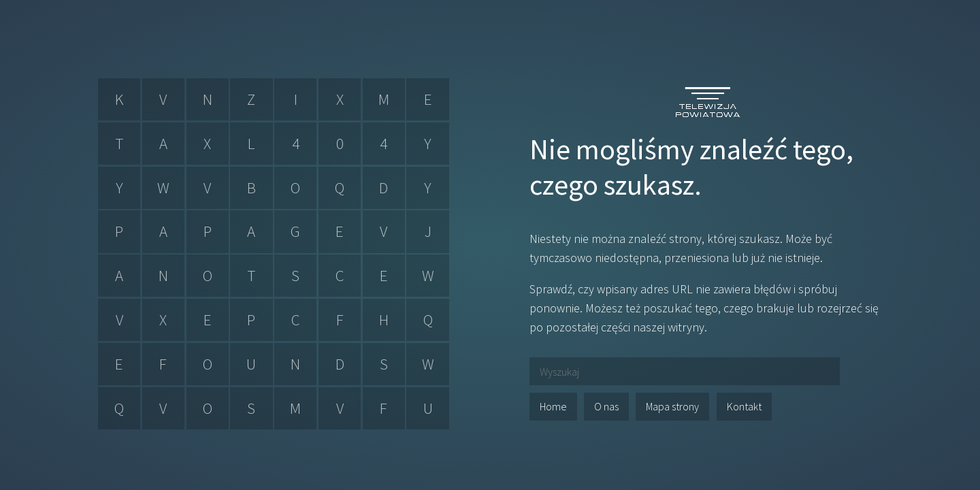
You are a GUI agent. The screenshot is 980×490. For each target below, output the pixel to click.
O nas (606, 406)
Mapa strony (672, 406)
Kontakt (744, 406)
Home (553, 406)
